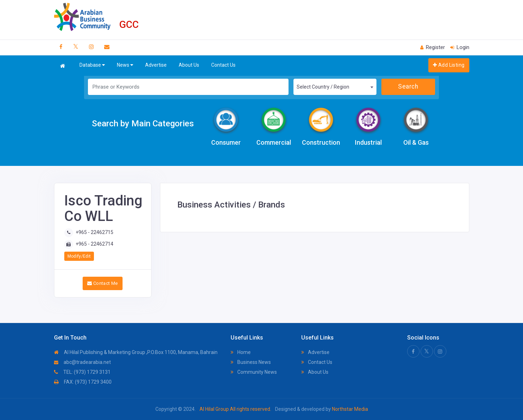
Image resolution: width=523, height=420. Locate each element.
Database (92, 65)
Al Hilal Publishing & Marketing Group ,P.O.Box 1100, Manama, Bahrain (136, 352)
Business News (251, 362)
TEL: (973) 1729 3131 (82, 372)
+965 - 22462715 (94, 232)
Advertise (156, 65)
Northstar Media (349, 409)
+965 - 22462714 (94, 244)
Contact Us (223, 65)
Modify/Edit (79, 256)
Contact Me (103, 283)
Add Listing (449, 65)
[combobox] (335, 87)
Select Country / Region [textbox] (323, 87)
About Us (189, 65)
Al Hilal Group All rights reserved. (235, 409)
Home (241, 352)
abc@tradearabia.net (82, 362)
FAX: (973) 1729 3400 (83, 382)
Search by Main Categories (143, 124)
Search (408, 86)
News (125, 65)
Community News (254, 372)
